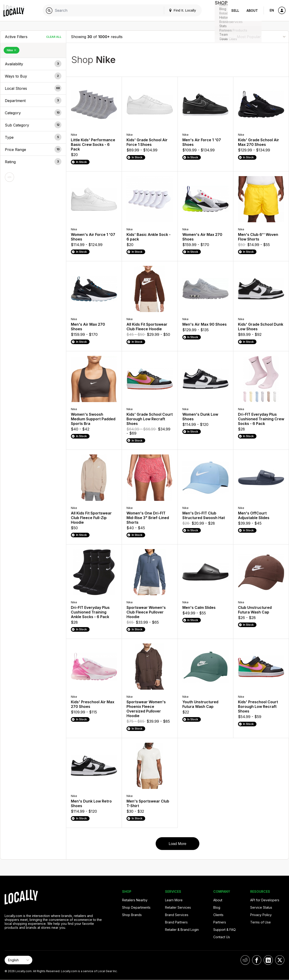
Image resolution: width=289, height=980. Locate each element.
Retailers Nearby (135, 900)
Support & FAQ (224, 930)
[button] (33, 64)
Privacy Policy (261, 915)
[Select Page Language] (18, 960)
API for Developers (265, 900)
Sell (235, 11)
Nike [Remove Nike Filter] (12, 50)
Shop (219, 11)
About (252, 11)
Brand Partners (176, 922)
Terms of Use (260, 922)
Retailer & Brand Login (182, 930)
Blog (217, 907)
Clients (218, 915)
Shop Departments (136, 907)
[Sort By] (261, 37)
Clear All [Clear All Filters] (54, 37)
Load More (178, 844)
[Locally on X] (280, 960)
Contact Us (222, 937)
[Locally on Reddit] (245, 960)
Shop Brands (132, 915)
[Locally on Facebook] (257, 960)
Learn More (174, 900)
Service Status (261, 907)
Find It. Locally (179, 10)
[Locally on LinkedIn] (268, 960)
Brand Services (177, 915)
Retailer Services (178, 907)
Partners (220, 922)
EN (272, 10)
